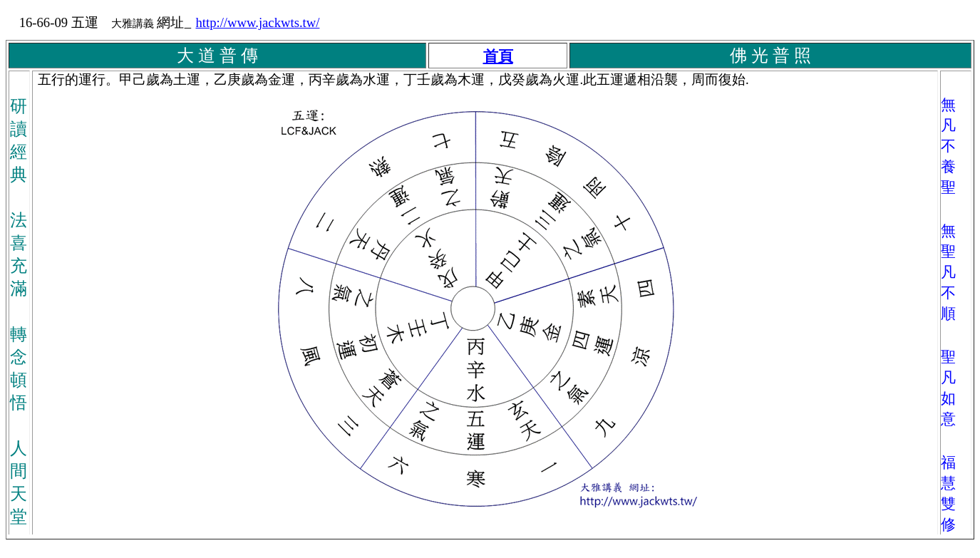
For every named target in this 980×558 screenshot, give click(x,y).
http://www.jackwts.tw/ (257, 22)
